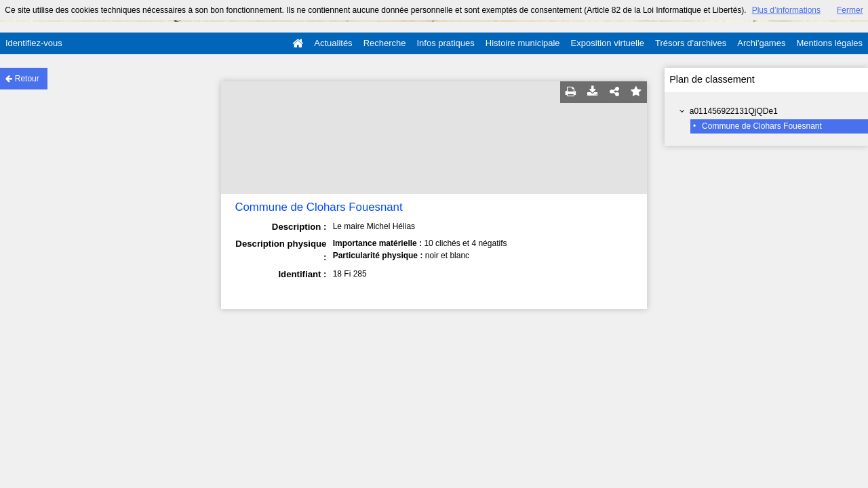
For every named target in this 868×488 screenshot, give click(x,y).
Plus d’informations (786, 10)
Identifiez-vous (34, 43)
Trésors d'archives (691, 43)
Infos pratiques (446, 43)
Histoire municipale (523, 43)
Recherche (385, 43)
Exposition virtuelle (608, 43)
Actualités (333, 43)
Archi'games (761, 43)
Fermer (850, 10)
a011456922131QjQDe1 (734, 111)
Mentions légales (829, 43)
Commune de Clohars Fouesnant (762, 126)
